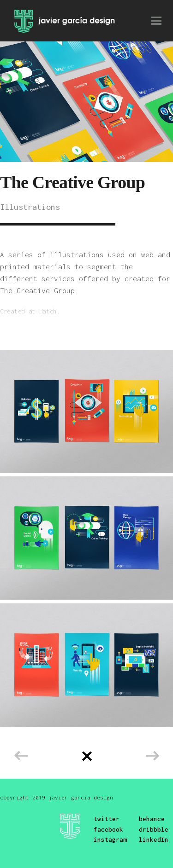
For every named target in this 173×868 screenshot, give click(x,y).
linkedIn (154, 839)
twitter (107, 819)
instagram (110, 839)
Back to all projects (87, 756)
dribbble (154, 829)
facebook (108, 829)
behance (152, 819)
